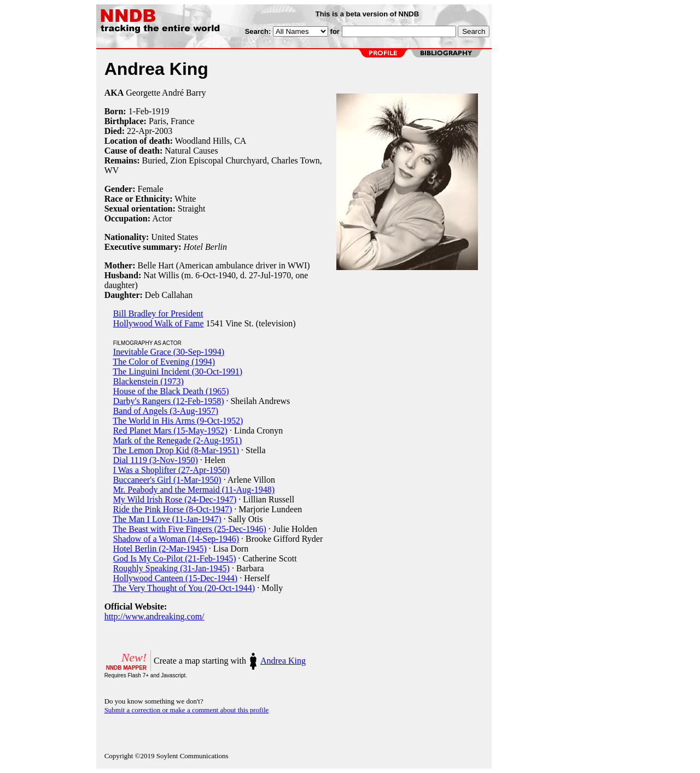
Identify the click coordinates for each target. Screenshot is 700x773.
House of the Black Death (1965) (171, 391)
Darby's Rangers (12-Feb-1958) (169, 401)
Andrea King (283, 661)
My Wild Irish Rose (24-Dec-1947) (175, 499)
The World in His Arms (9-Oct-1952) (178, 421)
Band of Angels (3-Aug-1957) (166, 411)
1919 (160, 111)
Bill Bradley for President (158, 314)
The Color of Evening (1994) (164, 362)
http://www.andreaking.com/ (154, 616)
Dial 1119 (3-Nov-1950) (156, 460)
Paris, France (172, 121)
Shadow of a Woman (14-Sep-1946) (176, 539)
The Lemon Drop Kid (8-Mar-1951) (176, 450)
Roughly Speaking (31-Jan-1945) (171, 568)
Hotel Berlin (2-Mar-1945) (160, 549)
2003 (164, 131)
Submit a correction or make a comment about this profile (187, 710)
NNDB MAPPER (126, 668)
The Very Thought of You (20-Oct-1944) (184, 588)
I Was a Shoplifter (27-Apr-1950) (171, 470)
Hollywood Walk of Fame (159, 323)
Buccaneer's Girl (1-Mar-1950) (167, 480)
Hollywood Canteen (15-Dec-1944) (176, 578)
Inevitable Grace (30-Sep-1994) (169, 352)
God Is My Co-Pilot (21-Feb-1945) (175, 558)
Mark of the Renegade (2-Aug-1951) (177, 440)
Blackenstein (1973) (148, 381)
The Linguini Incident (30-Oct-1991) (177, 371)
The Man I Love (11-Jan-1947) (167, 519)
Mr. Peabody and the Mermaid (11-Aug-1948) (194, 490)
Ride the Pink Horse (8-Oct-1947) (173, 509)
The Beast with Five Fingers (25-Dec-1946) (189, 529)
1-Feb (139, 111)
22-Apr (139, 131)
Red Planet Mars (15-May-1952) (170, 431)
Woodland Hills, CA (211, 141)
